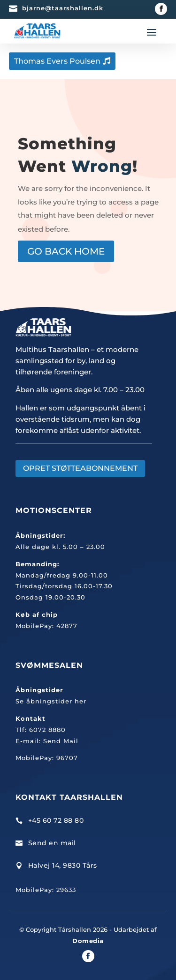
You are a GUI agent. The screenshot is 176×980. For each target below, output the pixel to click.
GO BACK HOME (66, 251)
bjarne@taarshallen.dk (63, 8)
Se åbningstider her (51, 701)
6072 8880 (47, 730)
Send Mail (61, 741)
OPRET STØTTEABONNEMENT (80, 468)
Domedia (88, 941)
